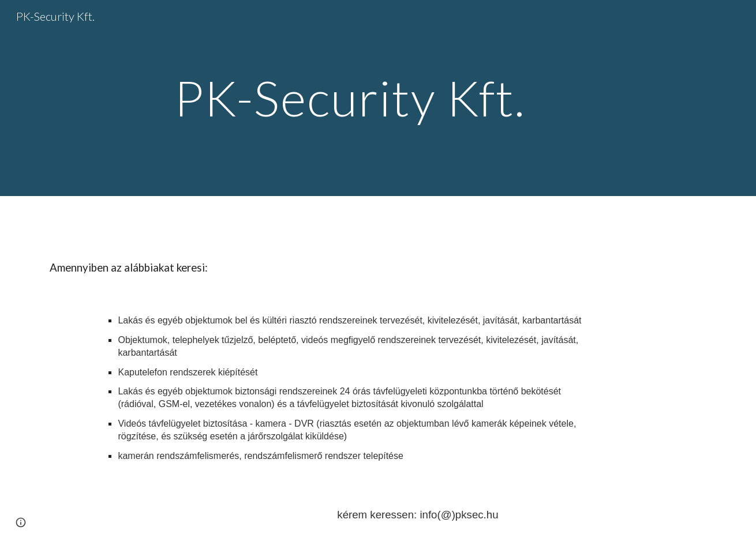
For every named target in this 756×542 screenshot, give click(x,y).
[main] (349, 98)
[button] (21, 522)
